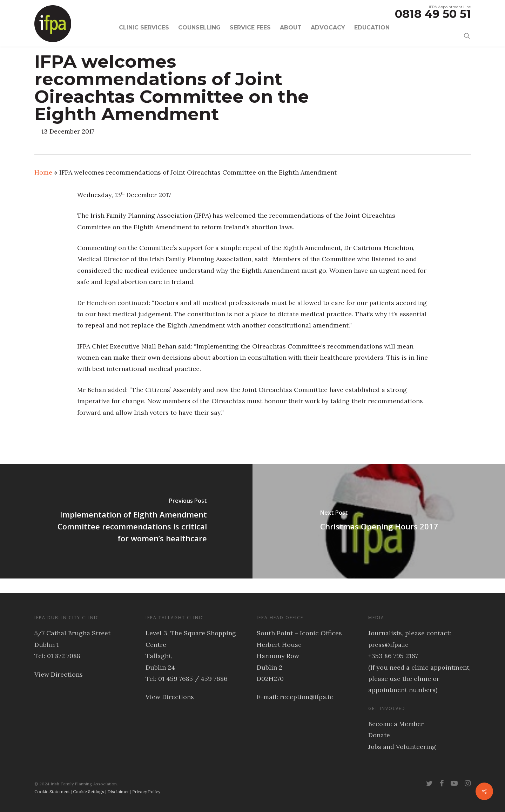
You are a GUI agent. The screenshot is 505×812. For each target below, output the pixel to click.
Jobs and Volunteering (402, 747)
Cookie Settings (89, 791)
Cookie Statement (52, 791)
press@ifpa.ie (388, 645)
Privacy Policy (146, 791)
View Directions (59, 674)
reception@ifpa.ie (307, 697)
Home (43, 172)
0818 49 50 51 (433, 14)
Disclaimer (118, 791)
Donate (379, 735)
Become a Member (396, 724)
